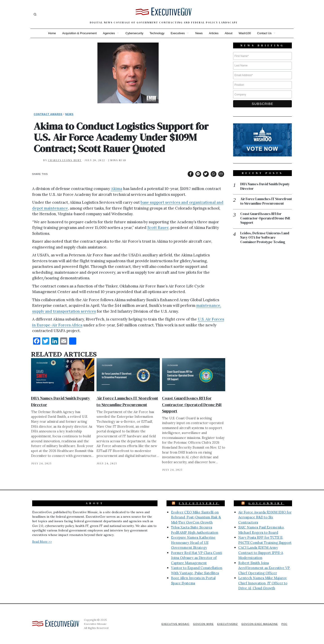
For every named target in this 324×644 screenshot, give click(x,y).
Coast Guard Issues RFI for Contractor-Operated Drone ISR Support (192, 404)
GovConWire (266, 503)
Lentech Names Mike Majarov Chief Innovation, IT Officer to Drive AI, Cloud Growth (263, 583)
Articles (214, 33)
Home (52, 33)
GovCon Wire (203, 624)
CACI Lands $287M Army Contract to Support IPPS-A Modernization (261, 553)
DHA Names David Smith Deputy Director (265, 186)
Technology (157, 33)
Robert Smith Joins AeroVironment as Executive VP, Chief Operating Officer (264, 568)
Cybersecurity (134, 33)
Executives (178, 33)
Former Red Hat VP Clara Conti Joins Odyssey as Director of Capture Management (197, 558)
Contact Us (265, 33)
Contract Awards (48, 114)
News (199, 33)
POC (285, 624)
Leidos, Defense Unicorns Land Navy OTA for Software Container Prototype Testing (265, 238)
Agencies (109, 33)
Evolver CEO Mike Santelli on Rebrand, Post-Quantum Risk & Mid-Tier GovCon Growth (196, 517)
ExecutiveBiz (199, 503)
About (229, 33)
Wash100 (245, 33)
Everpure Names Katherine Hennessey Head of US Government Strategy (193, 542)
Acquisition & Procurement (79, 33)
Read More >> (42, 542)
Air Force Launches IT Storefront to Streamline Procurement (266, 201)
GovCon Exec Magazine (259, 624)
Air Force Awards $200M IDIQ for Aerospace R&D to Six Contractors (265, 517)
